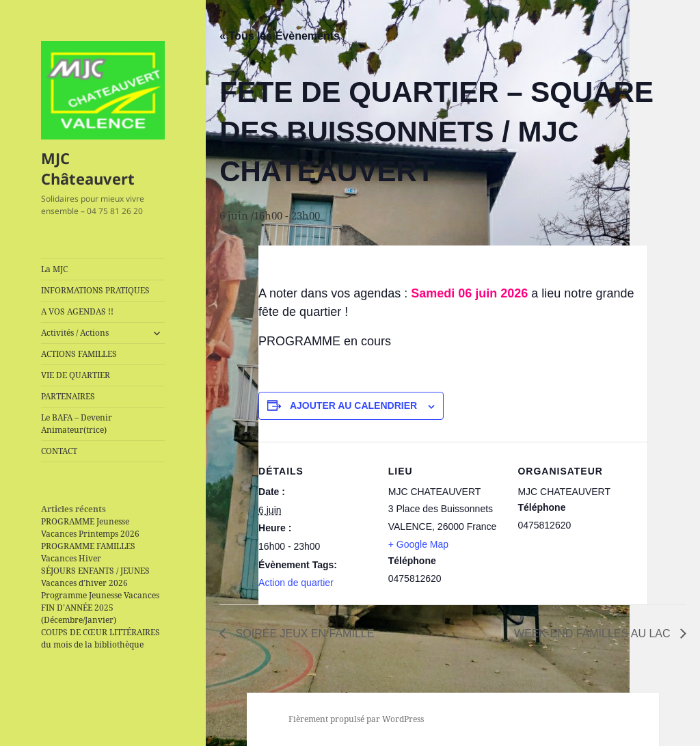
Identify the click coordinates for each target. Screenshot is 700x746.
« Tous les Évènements (280, 36)
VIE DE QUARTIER (76, 375)
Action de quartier (296, 583)
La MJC (54, 269)
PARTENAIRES (68, 396)
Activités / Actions (75, 333)
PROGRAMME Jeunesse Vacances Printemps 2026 (90, 528)
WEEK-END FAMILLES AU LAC (594, 634)
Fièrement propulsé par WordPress (356, 719)
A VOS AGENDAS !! (77, 311)
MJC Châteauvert (88, 168)
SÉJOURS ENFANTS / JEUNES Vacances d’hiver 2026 (95, 577)
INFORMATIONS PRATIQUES (95, 290)
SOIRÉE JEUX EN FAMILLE (303, 634)
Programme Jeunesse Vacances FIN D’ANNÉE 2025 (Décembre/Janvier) (100, 608)
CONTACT (59, 451)
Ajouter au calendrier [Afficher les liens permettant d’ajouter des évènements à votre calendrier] (353, 405)
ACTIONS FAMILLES (79, 354)
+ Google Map (418, 544)
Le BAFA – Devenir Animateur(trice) (77, 424)
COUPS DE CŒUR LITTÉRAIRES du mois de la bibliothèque (100, 638)
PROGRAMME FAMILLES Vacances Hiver (88, 552)
